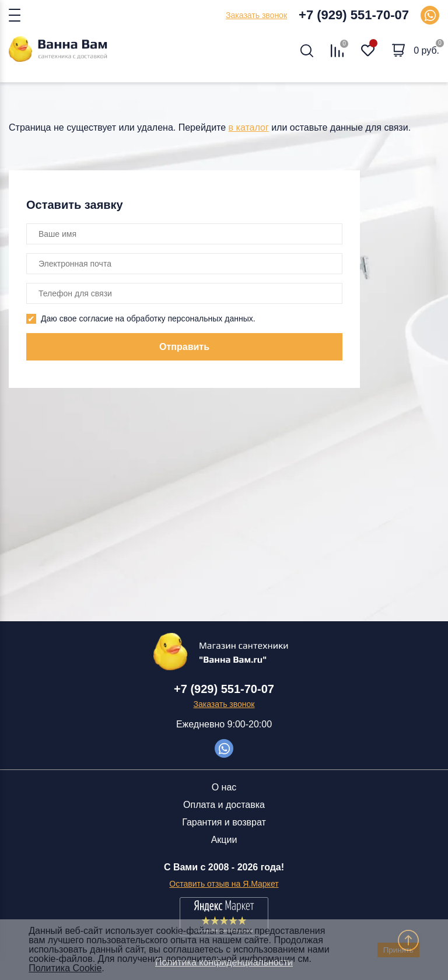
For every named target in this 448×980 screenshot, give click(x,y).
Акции (224, 840)
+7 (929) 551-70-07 (354, 15)
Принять (398, 950)
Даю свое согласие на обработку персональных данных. (148, 318)
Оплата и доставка (224, 805)
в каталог (249, 127)
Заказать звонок (256, 15)
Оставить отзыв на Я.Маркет (224, 884)
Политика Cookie (65, 968)
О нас (224, 787)
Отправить (184, 347)
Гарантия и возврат (224, 822)
